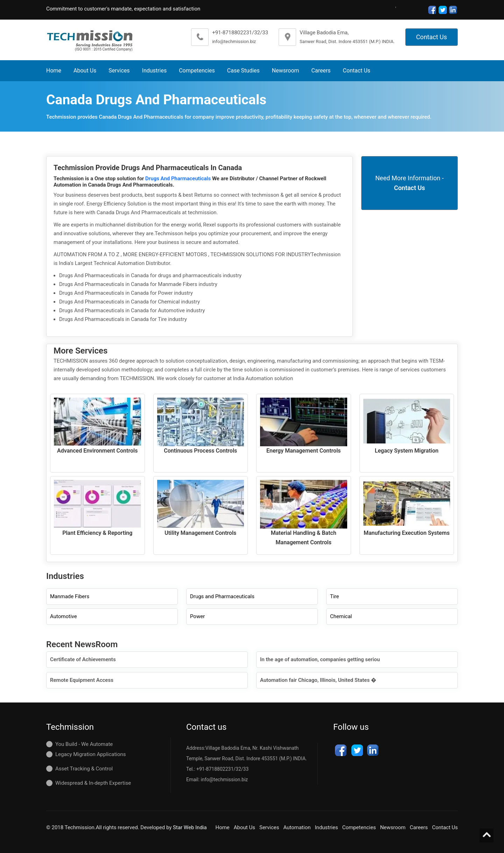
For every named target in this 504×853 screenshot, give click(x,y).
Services (119, 71)
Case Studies (243, 71)
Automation (297, 827)
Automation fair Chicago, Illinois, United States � (318, 680)
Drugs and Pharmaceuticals (222, 596)
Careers (321, 71)
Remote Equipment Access (82, 680)
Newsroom (286, 71)
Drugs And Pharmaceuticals (179, 179)
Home (54, 71)
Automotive (64, 616)
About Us (85, 71)
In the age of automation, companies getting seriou (320, 659)
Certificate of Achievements (83, 659)
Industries (155, 71)
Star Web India (190, 827)
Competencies (197, 71)
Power (197, 616)
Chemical (341, 616)
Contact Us (432, 37)
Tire (335, 596)
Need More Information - (409, 183)
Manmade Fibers (70, 596)
